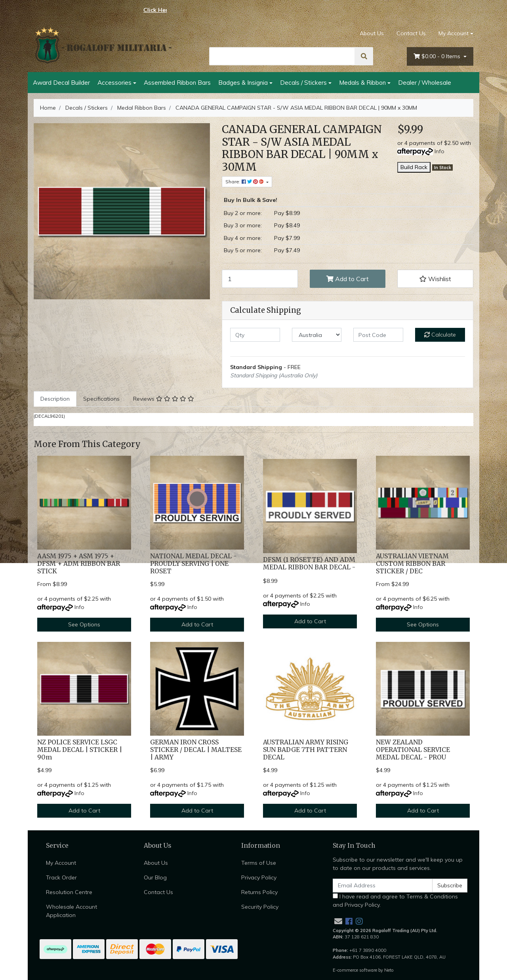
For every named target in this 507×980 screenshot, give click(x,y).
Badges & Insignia (243, 82)
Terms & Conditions (432, 896)
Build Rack (414, 167)
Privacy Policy (259, 877)
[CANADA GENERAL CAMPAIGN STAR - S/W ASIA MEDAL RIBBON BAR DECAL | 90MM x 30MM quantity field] (260, 279)
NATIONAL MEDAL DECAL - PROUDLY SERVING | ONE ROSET (193, 564)
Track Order (61, 877)
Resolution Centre (69, 892)
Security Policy (260, 907)
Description (55, 399)
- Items (438, 56)
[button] (435, 279)
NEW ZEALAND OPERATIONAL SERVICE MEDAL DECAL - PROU (413, 750)
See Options (84, 624)
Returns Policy (259, 892)
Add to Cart (348, 279)
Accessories (114, 82)
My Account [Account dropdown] (454, 33)
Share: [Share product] (245, 182)
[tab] (55, 399)
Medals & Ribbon (362, 82)
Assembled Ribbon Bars (177, 82)
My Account (61, 863)
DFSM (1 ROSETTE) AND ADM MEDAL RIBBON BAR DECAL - (309, 563)
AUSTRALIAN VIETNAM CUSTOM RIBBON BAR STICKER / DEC (412, 564)
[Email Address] (383, 886)
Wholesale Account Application (71, 911)
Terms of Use (259, 863)
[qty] (255, 335)
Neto (389, 970)
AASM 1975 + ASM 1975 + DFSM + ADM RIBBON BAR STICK (79, 564)
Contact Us (411, 33)
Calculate (440, 335)
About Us (372, 33)
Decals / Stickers (303, 82)
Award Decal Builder (61, 82)
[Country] (317, 335)
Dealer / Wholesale (425, 82)
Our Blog (155, 877)
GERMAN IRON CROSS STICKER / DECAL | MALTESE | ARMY (196, 750)
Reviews (164, 399)
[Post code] (378, 335)
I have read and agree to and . (395, 901)
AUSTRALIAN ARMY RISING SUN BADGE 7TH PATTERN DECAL (306, 750)
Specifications (101, 399)
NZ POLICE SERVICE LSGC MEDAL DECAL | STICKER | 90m (80, 750)
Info (439, 151)
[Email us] (338, 921)
